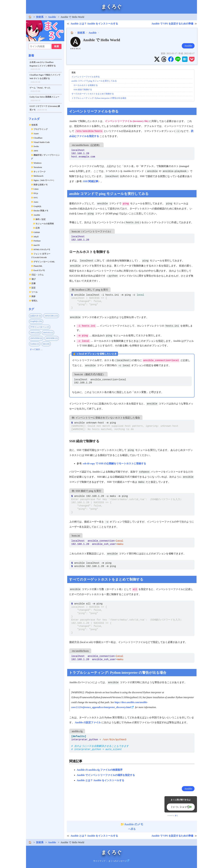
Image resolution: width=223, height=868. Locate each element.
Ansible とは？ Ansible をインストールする (94, 24)
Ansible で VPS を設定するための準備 (172, 24)
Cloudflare (38, 138)
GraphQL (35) (36, 321)
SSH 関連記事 (91, 181)
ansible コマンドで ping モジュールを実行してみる (94, 81)
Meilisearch (38, 176)
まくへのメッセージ (117, 861)
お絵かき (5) (36, 316)
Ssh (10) (46, 344)
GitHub (37, 232)
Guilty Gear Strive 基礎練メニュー (45, 99)
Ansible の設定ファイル (88, 722)
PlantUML (38, 266)
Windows (38, 163)
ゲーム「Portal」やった (40, 90)
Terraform (38, 167)
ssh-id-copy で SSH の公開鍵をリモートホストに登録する (115, 463)
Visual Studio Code (42, 142)
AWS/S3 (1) (48, 333)
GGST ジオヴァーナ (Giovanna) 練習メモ (45, 108)
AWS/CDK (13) (51, 316)
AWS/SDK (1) (52, 338)
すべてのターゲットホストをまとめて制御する (93, 94)
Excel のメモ (39, 270)
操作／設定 (41, 219)
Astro (36, 202)
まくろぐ (111, 7)
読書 (34, 283)
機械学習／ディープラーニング (45, 157)
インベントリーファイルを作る (86, 77)
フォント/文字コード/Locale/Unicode (41, 256)
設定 (34, 288)
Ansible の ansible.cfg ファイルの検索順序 (100, 770)
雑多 (34, 296)
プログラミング (41, 129)
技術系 (40, 17)
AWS (36, 151)
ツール (35, 292)
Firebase (37, 241)
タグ (31, 309)
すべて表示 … (36, 349)
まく (176, 815)
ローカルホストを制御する (86, 85)
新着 (31, 56)
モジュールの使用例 (45, 224)
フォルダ (34, 119)
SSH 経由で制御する (83, 90)
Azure (36, 133)
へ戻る (132, 827)
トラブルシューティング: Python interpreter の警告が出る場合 (99, 98)
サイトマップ (99, 861)
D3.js (36, 193)
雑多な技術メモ (41, 185)
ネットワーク (40, 172)
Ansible (52, 17)
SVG (36, 198)
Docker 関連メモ (41, 211)
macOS (37, 245)
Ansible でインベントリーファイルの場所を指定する (106, 775)
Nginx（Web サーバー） (44, 180)
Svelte (36, 146)
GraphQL (38, 206)
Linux (36, 189)
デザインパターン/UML (44, 262)
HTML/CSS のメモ (42, 249)
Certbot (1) (35, 344)
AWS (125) (35, 333)
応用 (38, 228)
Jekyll (36, 237)
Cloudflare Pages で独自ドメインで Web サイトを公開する (45, 79)
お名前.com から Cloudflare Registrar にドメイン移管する (43, 66)
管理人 (35, 301)
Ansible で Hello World (101, 40)
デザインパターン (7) (40, 327)
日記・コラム (38, 275)
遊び (34, 279)
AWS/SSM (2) (36, 338)
